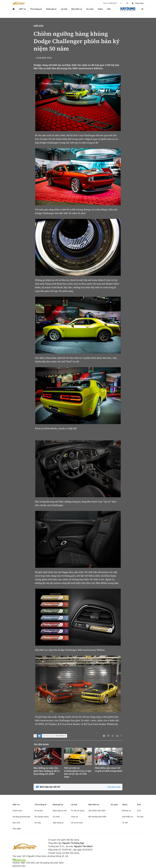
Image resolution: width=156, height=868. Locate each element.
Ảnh (109, 9)
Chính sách (17, 811)
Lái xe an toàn (77, 823)
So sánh (56, 817)
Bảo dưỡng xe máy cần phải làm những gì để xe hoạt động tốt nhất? (47, 771)
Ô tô (139, 811)
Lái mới (64, 9)
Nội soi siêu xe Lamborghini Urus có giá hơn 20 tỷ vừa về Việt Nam (78, 772)
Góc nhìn (16, 823)
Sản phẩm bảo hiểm (97, 811)
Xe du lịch (39, 811)
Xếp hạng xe (58, 823)
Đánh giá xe (51, 9)
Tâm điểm (17, 829)
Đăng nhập (139, 3)
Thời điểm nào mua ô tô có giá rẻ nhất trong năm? (109, 769)
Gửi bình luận (114, 787)
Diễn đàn (38, 26)
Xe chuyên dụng (42, 817)
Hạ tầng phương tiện (21, 817)
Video (100, 9)
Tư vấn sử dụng (78, 811)
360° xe (22, 9)
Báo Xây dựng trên (54, 736)
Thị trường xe (36, 9)
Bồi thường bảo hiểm (97, 817)
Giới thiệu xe (127, 817)
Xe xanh (90, 9)
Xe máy (38, 823)
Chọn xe (74, 817)
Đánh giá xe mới (60, 811)
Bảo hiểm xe (77, 9)
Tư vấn (125, 823)
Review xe (126, 811)
